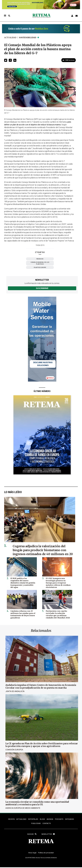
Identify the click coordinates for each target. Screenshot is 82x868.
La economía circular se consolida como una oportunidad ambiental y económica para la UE (37, 803)
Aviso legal (32, 853)
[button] (6, 60)
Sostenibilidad (29, 38)
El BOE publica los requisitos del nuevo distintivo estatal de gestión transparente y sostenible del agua (23, 581)
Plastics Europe (40, 267)
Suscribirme (42, 288)
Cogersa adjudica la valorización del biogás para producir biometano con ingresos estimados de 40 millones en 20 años (42, 552)
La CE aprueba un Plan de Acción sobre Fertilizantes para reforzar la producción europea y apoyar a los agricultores (42, 745)
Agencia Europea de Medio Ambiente (23, 808)
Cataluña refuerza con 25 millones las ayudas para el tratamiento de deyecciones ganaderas (22, 614)
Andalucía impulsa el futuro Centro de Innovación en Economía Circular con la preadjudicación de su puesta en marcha (41, 686)
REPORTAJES (33, 819)
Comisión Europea (14, 750)
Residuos (40, 259)
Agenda (50, 819)
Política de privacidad (46, 853)
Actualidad (11, 38)
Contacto (47, 824)
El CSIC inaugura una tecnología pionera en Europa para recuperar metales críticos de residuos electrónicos (59, 582)
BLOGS (42, 819)
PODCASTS (59, 819)
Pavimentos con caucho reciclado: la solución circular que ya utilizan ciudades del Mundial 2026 (58, 614)
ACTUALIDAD (21, 819)
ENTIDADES (70, 819)
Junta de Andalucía (15, 691)
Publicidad (36, 824)
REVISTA (11, 819)
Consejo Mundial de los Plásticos (40, 263)
